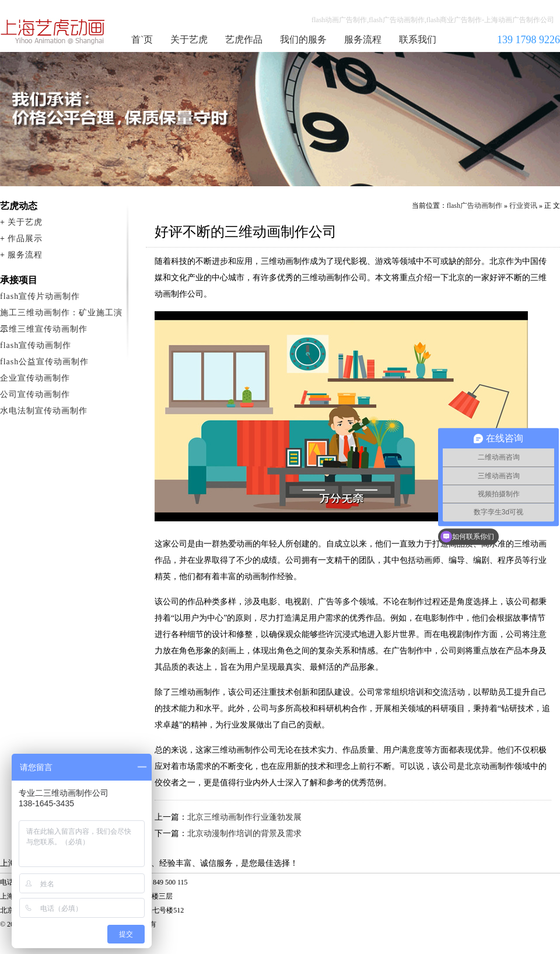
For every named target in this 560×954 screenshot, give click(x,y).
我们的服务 (303, 39)
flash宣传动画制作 (36, 345)
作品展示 (25, 239)
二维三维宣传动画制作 (44, 329)
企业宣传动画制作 (35, 378)
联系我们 (418, 39)
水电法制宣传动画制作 (44, 411)
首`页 (142, 39)
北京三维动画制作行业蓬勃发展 (244, 817)
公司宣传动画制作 (35, 394)
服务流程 (363, 39)
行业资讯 (523, 206)
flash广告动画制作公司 (53, 32)
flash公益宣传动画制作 (44, 362)
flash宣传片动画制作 (40, 296)
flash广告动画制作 (475, 206)
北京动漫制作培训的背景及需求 (244, 833)
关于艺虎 (189, 39)
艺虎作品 (244, 39)
